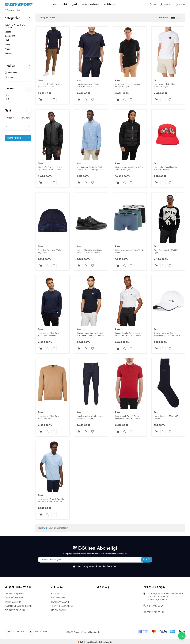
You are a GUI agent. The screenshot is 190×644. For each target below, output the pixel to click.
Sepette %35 (10, 36)
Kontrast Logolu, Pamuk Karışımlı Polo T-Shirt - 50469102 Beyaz (129, 335)
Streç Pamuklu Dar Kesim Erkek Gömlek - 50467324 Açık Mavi (90, 169)
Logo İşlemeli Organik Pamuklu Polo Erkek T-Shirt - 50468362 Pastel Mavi (51, 500)
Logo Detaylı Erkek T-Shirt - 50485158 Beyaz (165, 86)
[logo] (26, 4)
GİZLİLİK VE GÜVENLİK (15, 610)
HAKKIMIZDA (57, 594)
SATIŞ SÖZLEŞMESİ (13, 602)
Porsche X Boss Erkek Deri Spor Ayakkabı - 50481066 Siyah (89, 252)
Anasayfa (9, 10)
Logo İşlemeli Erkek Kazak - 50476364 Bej (49, 418)
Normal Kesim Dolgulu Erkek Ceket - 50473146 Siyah (130, 169)
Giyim (7, 45)
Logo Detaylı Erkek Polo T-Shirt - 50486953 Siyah (128, 86)
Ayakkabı (8, 49)
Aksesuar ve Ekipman (91, 4)
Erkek (65, 4)
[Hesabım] (166, 5)
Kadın (56, 4)
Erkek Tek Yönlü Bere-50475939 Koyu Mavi (51, 252)
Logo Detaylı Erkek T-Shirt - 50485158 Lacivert (88, 86)
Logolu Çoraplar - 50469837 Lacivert (166, 418)
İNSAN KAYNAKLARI (60, 602)
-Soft (81, 642)
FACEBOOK (14, 632)
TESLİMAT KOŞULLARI (14, 594)
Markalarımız (109, 4)
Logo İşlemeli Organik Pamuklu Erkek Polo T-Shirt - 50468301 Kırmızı (128, 418)
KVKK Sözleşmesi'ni (85, 566)
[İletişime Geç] (182, 636)
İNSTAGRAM (37, 632)
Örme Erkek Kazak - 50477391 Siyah (167, 252)
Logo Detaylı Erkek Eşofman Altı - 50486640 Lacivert (90, 418)
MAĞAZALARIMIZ (59, 598)
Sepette (8, 32)
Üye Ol (147, 559)
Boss (40, 80)
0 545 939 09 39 (155, 606)
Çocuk (74, 4)
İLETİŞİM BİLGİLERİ (59, 610)
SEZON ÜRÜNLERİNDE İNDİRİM (15, 26)
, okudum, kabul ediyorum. (95, 566)
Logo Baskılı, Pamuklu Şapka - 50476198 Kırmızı (166, 169)
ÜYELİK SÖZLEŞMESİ (14, 598)
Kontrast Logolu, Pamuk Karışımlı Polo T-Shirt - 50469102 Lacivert (90, 335)
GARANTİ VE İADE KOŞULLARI (18, 606)
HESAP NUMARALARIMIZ (62, 606)
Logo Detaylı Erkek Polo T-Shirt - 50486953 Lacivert (51, 86)
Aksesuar (8, 53)
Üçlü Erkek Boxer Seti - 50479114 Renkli (129, 252)
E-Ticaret (87, 642)
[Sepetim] (180, 5)
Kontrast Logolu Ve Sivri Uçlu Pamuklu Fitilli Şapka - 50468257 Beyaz (168, 335)
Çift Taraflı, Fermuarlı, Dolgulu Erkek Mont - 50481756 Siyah (51, 169)
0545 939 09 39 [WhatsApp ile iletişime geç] (156, 612)
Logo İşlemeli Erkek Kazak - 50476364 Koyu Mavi (49, 335)
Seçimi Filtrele (18, 138)
